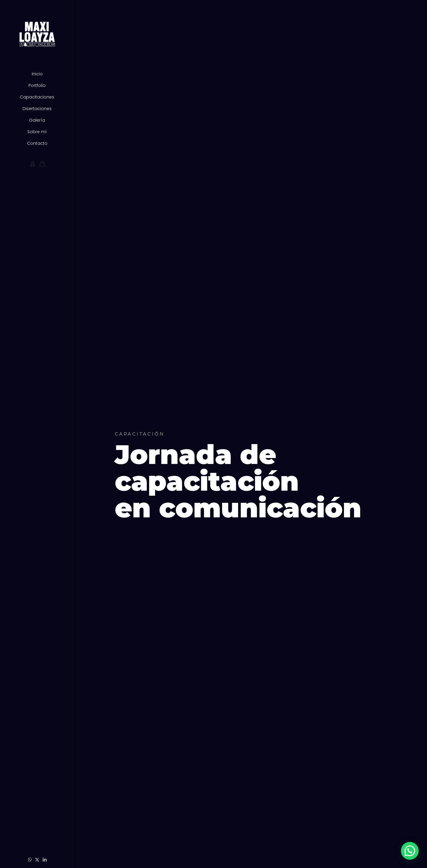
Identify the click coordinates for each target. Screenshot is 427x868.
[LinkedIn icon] (45, 860)
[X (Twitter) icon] (37, 860)
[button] (410, 851)
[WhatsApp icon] (30, 860)
